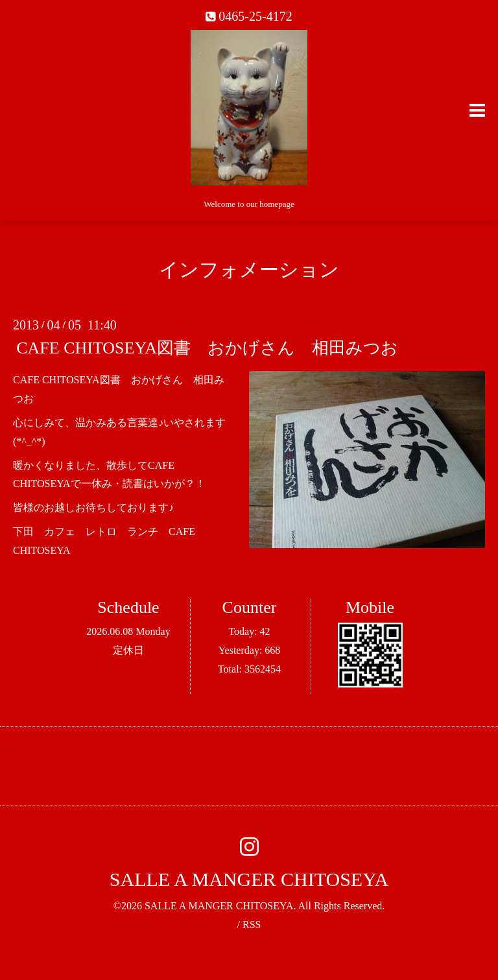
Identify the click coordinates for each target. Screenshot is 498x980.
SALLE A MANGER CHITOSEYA (249, 879)
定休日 (128, 650)
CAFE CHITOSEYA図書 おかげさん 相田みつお (207, 348)
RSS (252, 925)
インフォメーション (249, 269)
